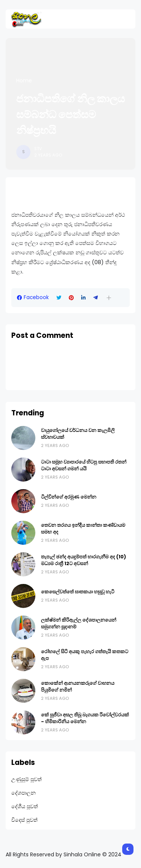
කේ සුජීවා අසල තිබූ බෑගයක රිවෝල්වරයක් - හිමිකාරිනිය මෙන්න (85, 718)
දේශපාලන (23, 793)
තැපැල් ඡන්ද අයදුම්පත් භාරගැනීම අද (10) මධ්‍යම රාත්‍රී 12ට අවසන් (83, 560)
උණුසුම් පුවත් (27, 779)
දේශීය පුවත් (25, 806)
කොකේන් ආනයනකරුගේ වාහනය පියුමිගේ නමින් (78, 686)
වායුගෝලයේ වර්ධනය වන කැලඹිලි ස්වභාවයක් (78, 434)
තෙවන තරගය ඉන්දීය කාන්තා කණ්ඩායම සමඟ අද (83, 528)
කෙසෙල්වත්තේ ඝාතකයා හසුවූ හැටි (78, 592)
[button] (109, 298)
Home (24, 81)
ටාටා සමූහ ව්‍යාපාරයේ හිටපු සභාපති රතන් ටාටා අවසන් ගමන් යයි (84, 465)
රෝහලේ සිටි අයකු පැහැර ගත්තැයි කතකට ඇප (85, 655)
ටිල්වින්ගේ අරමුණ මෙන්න (69, 497)
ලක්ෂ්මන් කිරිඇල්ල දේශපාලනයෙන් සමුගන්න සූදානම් (79, 623)
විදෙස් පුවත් (24, 820)
